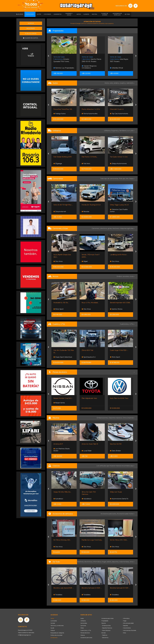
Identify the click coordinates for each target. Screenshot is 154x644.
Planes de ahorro (85, 633)
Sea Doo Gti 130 (116, 444)
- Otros (124, 633)
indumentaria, (124, 562)
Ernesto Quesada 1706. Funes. (61, 59)
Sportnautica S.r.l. (89, 357)
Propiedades (105, 621)
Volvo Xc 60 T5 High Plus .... (63, 205)
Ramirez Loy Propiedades (64, 68)
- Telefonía (104, 635)
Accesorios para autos (86, 638)
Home (52, 618)
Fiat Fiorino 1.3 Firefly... (90, 157)
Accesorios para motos (125, 514)
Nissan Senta (59, 403)
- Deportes (125, 626)
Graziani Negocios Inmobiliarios (89, 67)
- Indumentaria (127, 628)
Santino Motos (116, 309)
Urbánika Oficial (116, 68)
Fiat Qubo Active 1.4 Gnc (119, 157)
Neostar (85, 212)
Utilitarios (83, 621)
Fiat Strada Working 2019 (62, 157)
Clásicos (83, 635)
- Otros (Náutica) (106, 630)
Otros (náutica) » (129, 418)
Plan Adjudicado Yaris (89, 398)
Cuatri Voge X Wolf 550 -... (119, 350)
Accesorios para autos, (109, 514)
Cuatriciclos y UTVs (86, 630)
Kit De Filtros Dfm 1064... (119, 540)
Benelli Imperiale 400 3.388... (120, 303)
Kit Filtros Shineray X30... (62, 540)
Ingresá (31, 23)
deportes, (116, 562)
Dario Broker (115, 451)
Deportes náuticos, (116, 418)
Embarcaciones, (103, 418)
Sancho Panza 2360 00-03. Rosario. (91, 59)
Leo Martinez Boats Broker (62, 450)
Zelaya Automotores (118, 164)
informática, (97, 562)
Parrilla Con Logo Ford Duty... (92, 540)
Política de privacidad (56, 635)
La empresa (54, 621)
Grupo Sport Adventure (63, 357)
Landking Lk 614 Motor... (119, 255)
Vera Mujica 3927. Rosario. (119, 59)
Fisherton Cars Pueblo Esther (119, 210)
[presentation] (48, 56)
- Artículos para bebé (128, 623)
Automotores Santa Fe (119, 499)
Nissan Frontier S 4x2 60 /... (63, 398)
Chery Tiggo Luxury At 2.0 (119, 205)
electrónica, (89, 562)
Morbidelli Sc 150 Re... (61, 303)
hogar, (104, 562)
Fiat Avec (86, 164)
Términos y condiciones (57, 626)
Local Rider (87, 451)
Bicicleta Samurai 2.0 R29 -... (92, 588)
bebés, (109, 562)
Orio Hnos (58, 261)
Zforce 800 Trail (87, 350)
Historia (53, 630)
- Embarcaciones (106, 626)
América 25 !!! (58, 444)
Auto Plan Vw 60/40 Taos (119, 398)
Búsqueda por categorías (57, 633)
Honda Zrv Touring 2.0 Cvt (91, 205)
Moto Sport (59, 309)
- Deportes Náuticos (107, 628)
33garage (58, 164)
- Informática (126, 618)
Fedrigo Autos (59, 114)
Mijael (85, 261)
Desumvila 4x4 (60, 212)
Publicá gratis (31, 33)
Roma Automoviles (90, 114)
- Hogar (124, 621)
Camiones (83, 626)
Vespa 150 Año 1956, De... (62, 492)
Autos (82, 618)
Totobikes (58, 595)
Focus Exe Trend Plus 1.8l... (63, 109)
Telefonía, (81, 562)
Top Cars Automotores (119, 114)
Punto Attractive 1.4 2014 (91, 109)
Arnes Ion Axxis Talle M (90, 444)
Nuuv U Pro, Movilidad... (90, 303)
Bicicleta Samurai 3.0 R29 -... (120, 588)
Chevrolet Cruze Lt (117, 109)
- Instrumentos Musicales (129, 630)
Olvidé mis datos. (31, 38)
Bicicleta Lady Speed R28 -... (64, 588)
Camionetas (84, 623)
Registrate (31, 28)
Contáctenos (54, 638)
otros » (132, 562)
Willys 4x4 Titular (116, 492)
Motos (82, 628)
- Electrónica (105, 638)
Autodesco (58, 499)
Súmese (53, 623)
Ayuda (52, 628)
